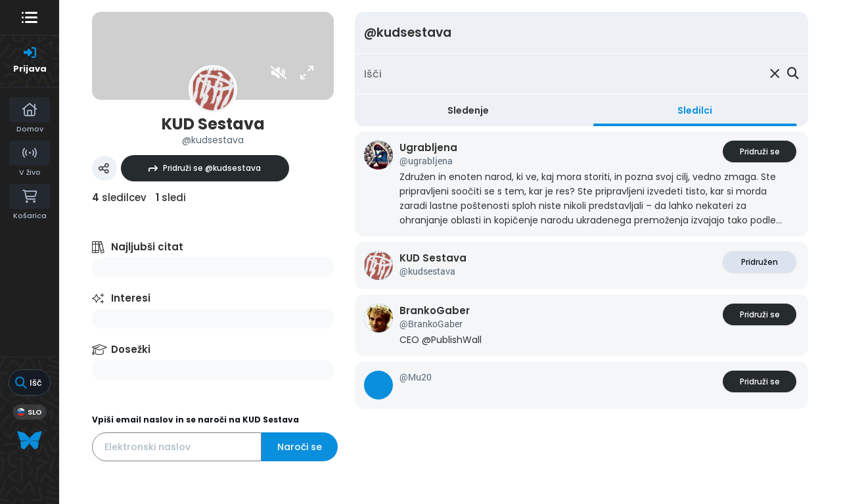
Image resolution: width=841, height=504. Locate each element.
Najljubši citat (147, 247)
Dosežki (131, 349)
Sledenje (468, 110)
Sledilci (695, 110)
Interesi (131, 298)
